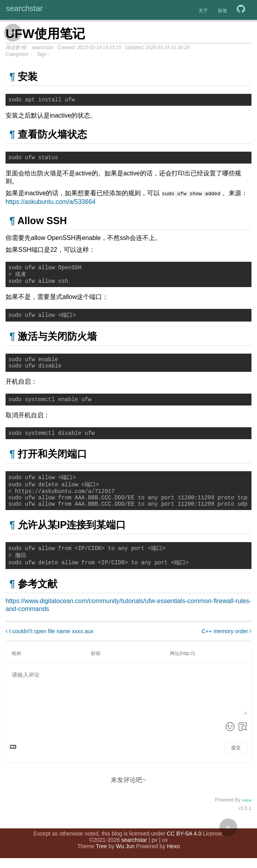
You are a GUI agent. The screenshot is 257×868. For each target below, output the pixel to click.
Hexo (173, 856)
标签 (223, 11)
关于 (203, 11)
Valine (247, 818)
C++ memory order (227, 649)
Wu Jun (125, 856)
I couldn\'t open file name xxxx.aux (49, 649)
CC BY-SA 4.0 (184, 843)
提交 (236, 765)
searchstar (24, 8)
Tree (101, 856)
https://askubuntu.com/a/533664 (51, 203)
